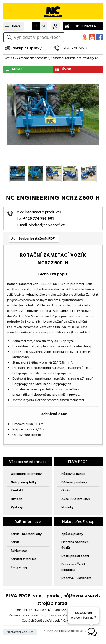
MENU (17, 69)
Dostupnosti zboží (75, 556)
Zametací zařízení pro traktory (75, 58)
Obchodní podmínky (26, 474)
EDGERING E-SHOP (53, 11)
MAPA (85, 37)
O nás (66, 490)
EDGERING (67, 631)
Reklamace (19, 551)
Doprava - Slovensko (76, 578)
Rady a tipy (19, 567)
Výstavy (17, 507)
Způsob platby (72, 534)
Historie (17, 499)
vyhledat (10, 37)
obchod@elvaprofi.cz (47, 225)
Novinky (67, 507)
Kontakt (17, 490)
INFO (16, 26)
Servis (15, 542)
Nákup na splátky (27, 48)
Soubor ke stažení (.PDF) (37, 239)
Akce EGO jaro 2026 (76, 499)
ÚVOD (9, 58)
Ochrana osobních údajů (75, 545)
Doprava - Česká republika (73, 567)
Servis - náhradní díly (26, 534)
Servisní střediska (23, 559)
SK (44, 26)
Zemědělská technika (32, 58)
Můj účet (55, 26)
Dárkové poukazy (74, 482)
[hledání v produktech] (38, 37)
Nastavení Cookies (20, 632)
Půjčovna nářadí (73, 474)
